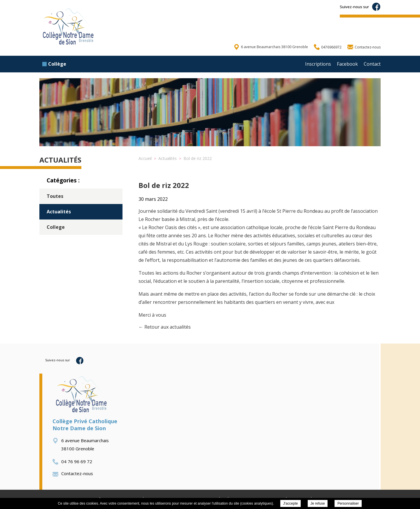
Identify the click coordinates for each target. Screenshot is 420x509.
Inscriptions (318, 64)
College (56, 227)
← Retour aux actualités (165, 327)
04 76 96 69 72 (72, 461)
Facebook (347, 64)
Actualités (59, 212)
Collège (54, 64)
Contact (372, 64)
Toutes (55, 196)
